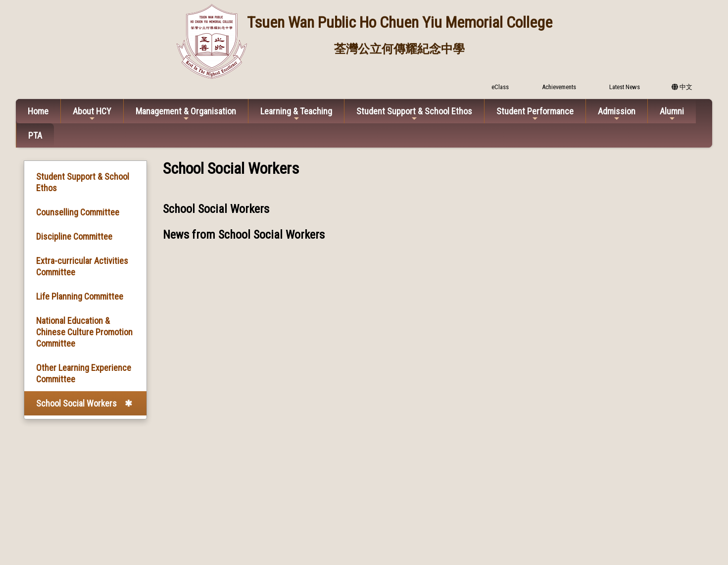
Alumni (672, 114)
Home (38, 111)
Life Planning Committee (80, 296)
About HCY (92, 114)
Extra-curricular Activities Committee (82, 266)
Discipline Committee (74, 236)
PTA (35, 135)
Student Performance (535, 114)
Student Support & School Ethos (414, 114)
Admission (617, 114)
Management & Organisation (186, 114)
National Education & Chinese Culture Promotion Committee (84, 332)
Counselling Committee (78, 212)
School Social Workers (76, 403)
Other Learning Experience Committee (84, 373)
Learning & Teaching (296, 114)
